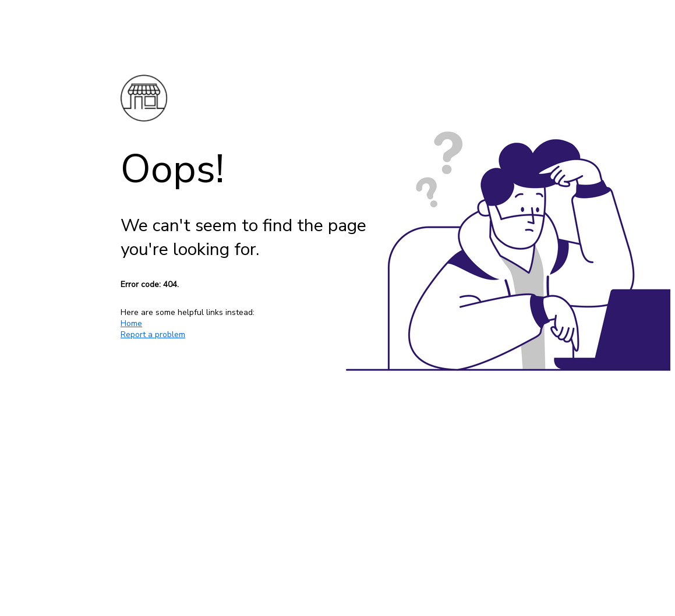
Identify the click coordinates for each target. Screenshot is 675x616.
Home (131, 323)
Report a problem (153, 334)
